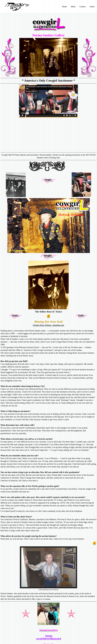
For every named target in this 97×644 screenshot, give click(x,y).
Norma (49, 636)
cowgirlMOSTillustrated (48, 639)
